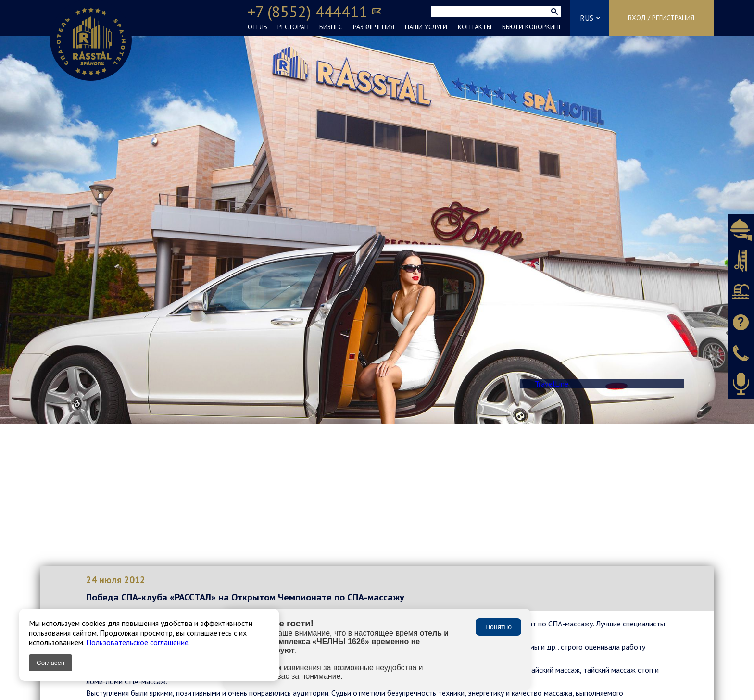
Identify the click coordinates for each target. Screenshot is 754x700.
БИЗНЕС (331, 27)
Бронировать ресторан (741, 230)
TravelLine (552, 384)
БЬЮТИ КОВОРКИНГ (532, 27)
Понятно (498, 627)
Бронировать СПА (741, 291)
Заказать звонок (741, 353)
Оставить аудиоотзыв (741, 384)
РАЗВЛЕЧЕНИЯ (374, 27)
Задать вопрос (741, 322)
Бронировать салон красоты (741, 261)
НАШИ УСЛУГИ (426, 27)
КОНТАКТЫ (475, 27)
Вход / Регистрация (661, 18)
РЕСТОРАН (293, 27)
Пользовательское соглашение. (138, 642)
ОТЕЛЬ (257, 27)
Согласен (50, 663)
